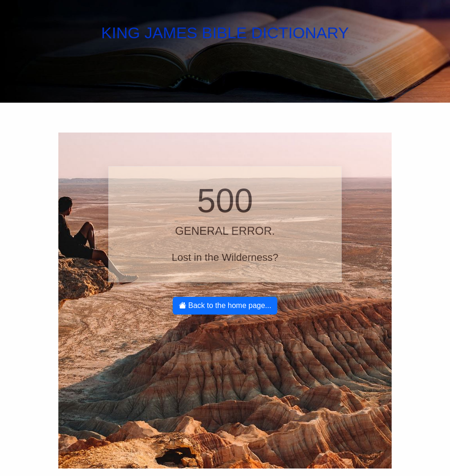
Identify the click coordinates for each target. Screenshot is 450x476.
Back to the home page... (225, 305)
